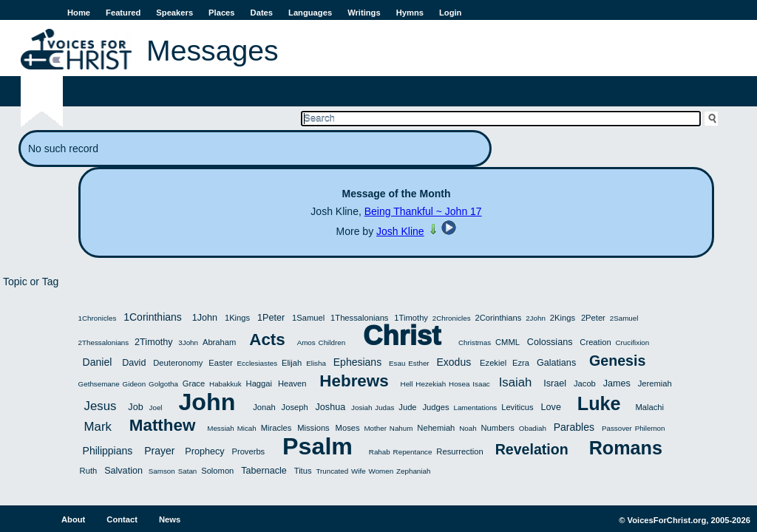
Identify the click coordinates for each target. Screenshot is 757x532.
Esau (397, 363)
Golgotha (163, 384)
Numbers (498, 428)
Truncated (332, 471)
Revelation (532, 449)
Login (450, 13)
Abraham (219, 342)
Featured (123, 13)
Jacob (585, 383)
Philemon (650, 428)
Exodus (454, 362)
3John (188, 342)
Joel (156, 407)
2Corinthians (498, 318)
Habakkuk (225, 384)
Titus (303, 471)
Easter (220, 363)
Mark (98, 427)
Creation (595, 342)
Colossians (550, 342)
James (617, 383)
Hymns (410, 13)
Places (221, 13)
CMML (508, 342)
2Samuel (624, 318)
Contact (122, 519)
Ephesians (357, 362)
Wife (359, 471)
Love (551, 407)
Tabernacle (264, 471)
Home (79, 13)
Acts (267, 340)
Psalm (318, 446)
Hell (407, 384)
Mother (375, 428)
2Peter (593, 318)
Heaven (292, 383)
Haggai (259, 383)
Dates (262, 13)
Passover (617, 428)
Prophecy (204, 451)
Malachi (649, 407)
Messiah (220, 428)
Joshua (331, 407)
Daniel (98, 362)
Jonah (264, 407)
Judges (435, 407)
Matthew (163, 425)
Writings (364, 13)
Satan (188, 471)
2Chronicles (452, 318)
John (207, 402)
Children (332, 342)
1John (205, 318)
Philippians (108, 451)
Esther (418, 363)
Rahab (380, 452)
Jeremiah (655, 383)
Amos (306, 342)
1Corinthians (153, 317)
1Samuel (308, 318)
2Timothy (153, 342)
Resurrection (459, 451)
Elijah (292, 363)
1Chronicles (98, 318)
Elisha (316, 363)
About (73, 519)
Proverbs (248, 451)
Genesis (617, 361)
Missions (313, 428)
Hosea (459, 384)
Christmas (475, 342)
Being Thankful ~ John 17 (423, 211)
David (134, 363)
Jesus (101, 406)
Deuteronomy (178, 363)
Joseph (295, 407)
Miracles (276, 428)
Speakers (174, 13)
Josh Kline (400, 231)
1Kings (237, 318)
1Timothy (411, 318)
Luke (599, 403)
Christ (402, 336)
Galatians (556, 363)
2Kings (563, 318)
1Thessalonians (359, 318)
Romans (626, 448)
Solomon (217, 471)
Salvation (123, 471)
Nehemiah (436, 428)
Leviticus (517, 407)
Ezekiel (493, 363)
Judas (384, 407)
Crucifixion (633, 342)
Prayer (159, 451)
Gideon (135, 384)
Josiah (361, 407)
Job (135, 407)
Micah (247, 428)
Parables (574, 427)
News (170, 519)
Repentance (413, 452)
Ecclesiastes (257, 363)
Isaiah (516, 382)
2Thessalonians (104, 342)
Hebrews (354, 381)
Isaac (481, 384)
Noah (468, 428)
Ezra (521, 363)
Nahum (401, 428)
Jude (407, 407)
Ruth (89, 471)
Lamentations (475, 407)
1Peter (271, 318)
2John (536, 318)
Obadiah (533, 428)
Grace (194, 383)
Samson (162, 471)
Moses (348, 428)
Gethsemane (99, 384)
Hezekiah (431, 384)
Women (381, 471)
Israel (555, 383)
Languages (310, 13)
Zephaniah (413, 471)
